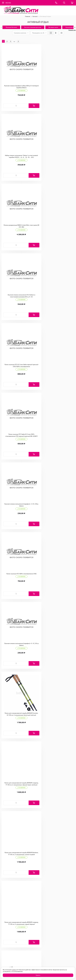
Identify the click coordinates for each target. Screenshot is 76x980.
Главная (28, 16)
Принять (38, 975)
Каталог (35, 16)
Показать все (72, 30)
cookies (14, 970)
